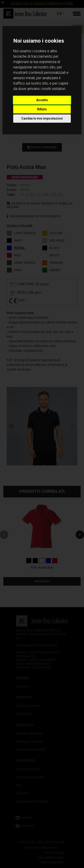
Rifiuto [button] (42, 109)
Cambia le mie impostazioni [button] (42, 118)
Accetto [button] (42, 100)
